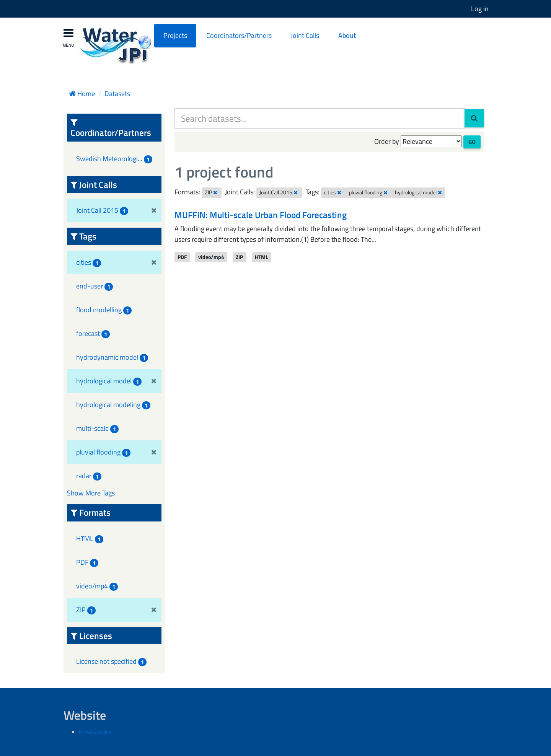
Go (472, 142)
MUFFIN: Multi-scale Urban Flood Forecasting (261, 215)
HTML (262, 257)
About (347, 35)
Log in (480, 9)
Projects (175, 35)
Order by (387, 141)
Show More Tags (91, 493)
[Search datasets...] (320, 118)
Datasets (117, 94)
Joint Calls (305, 35)
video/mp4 (211, 257)
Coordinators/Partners (239, 35)
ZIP (239, 257)
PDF (182, 257)
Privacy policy (95, 732)
